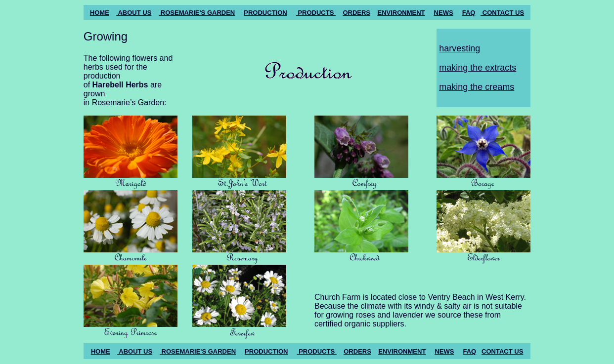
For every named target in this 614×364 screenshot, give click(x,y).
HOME (100, 13)
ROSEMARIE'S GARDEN (197, 13)
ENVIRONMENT (401, 13)
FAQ (469, 13)
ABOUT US (134, 13)
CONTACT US (502, 13)
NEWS (444, 13)
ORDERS (356, 13)
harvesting (460, 48)
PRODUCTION (265, 13)
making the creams (477, 87)
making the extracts (478, 68)
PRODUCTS (316, 13)
